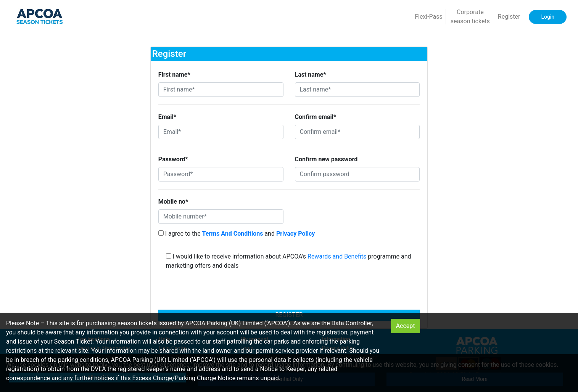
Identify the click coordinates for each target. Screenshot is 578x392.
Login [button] (548, 17)
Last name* (311, 75)
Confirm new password (326, 159)
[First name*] (221, 90)
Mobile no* (173, 202)
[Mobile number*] (221, 217)
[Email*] (221, 132)
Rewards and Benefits (337, 256)
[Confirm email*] (357, 132)
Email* (167, 117)
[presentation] (289, 292)
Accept (406, 326)
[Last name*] (357, 90)
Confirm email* (316, 117)
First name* (174, 75)
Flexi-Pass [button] (429, 17)
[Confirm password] (357, 174)
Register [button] (509, 17)
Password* (173, 159)
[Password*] (221, 174)
